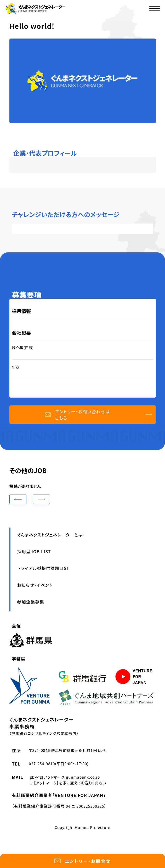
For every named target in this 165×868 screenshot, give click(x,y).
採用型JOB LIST (34, 551)
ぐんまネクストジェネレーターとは (50, 535)
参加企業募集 (31, 602)
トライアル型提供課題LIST (43, 568)
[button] (18, 499)
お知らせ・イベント (35, 585)
